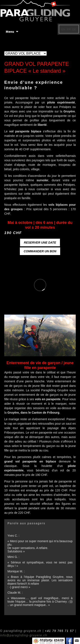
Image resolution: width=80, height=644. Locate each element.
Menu (10, 31)
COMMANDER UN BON (40, 251)
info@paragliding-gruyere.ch (24, 635)
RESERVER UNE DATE (40, 243)
